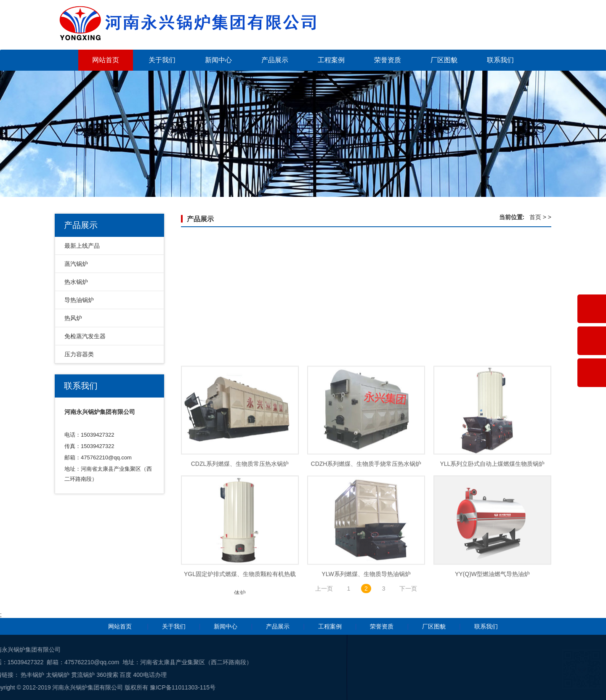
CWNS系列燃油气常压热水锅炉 (493, 336)
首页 (535, 217)
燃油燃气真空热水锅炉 (366, 336)
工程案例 (331, 60)
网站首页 (106, 60)
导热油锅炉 (79, 300)
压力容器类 (79, 354)
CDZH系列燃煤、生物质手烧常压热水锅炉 (366, 505)
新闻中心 (218, 60)
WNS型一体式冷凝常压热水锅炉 (240, 336)
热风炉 (73, 318)
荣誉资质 (388, 60)
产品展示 (275, 60)
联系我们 (500, 60)
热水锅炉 (76, 282)
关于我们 (162, 60)
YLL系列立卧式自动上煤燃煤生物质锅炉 (493, 505)
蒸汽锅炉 (76, 264)
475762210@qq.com (106, 457)
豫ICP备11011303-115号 (49, 687)
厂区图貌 (444, 60)
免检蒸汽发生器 (85, 336)
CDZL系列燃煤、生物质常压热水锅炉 (240, 505)
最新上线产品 (82, 246)
